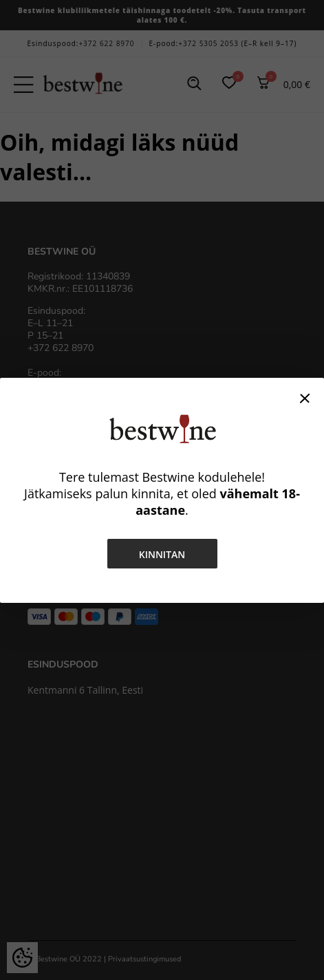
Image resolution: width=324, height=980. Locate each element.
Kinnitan (162, 554)
